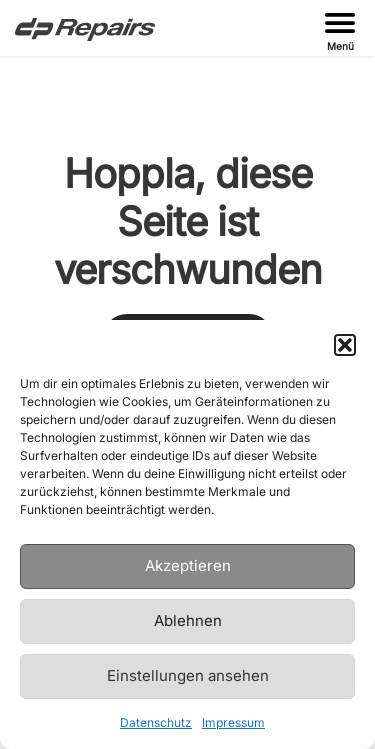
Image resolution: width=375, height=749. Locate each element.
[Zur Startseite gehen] (85, 28)
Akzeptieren (188, 565)
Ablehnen (188, 620)
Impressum (233, 722)
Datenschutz (156, 722)
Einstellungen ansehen (188, 675)
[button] (345, 345)
